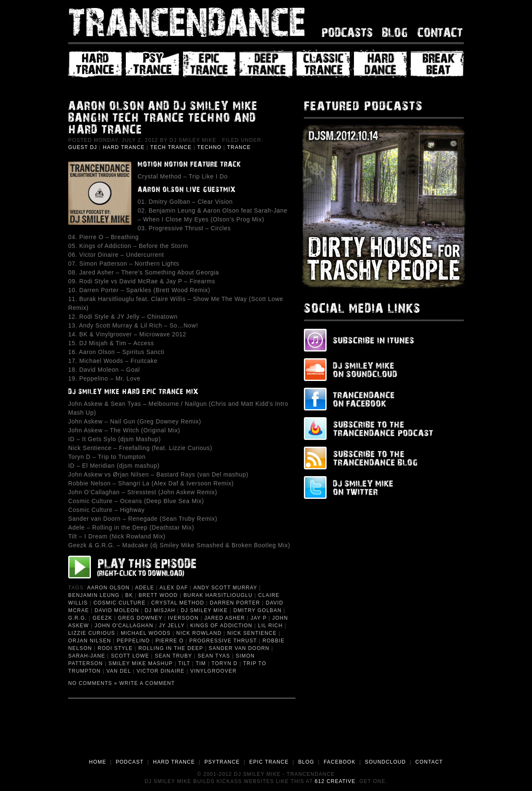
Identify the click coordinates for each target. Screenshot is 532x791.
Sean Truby (173, 656)
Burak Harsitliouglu (218, 595)
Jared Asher (225, 618)
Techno (209, 147)
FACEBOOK (340, 762)
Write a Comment (147, 683)
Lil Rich (270, 626)
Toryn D (224, 663)
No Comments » (93, 683)
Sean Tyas (214, 656)
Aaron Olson (108, 588)
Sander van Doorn (239, 648)
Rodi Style (115, 648)
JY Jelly (172, 626)
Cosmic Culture (120, 603)
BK (129, 595)
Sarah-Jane (87, 656)
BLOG (306, 762)
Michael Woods (146, 633)
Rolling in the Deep (171, 648)
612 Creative (335, 781)
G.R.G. (78, 618)
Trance (239, 147)
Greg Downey (140, 618)
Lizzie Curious (92, 633)
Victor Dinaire (161, 671)
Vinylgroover (213, 671)
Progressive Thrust (223, 641)
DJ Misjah (160, 610)
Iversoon (183, 618)
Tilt (184, 663)
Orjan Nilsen (90, 641)
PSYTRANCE (222, 762)
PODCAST (130, 762)
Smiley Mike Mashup (141, 663)
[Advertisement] (266, 735)
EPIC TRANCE (269, 762)
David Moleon (117, 610)
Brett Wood (158, 595)
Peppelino (133, 641)
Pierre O (169, 641)
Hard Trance (124, 147)
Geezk (102, 618)
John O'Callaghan (124, 626)
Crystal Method (178, 603)
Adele (145, 588)
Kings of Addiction (221, 626)
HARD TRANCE (174, 762)
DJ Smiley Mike (204, 610)
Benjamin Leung (94, 595)
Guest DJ (83, 147)
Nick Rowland (199, 633)
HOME (98, 762)
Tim (201, 663)
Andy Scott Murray (225, 588)
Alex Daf (174, 588)
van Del (119, 671)
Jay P (258, 618)
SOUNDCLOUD (385, 762)
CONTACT (429, 762)
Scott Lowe (130, 656)
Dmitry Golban (258, 610)
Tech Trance (171, 147)
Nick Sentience (252, 633)
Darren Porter (235, 603)
